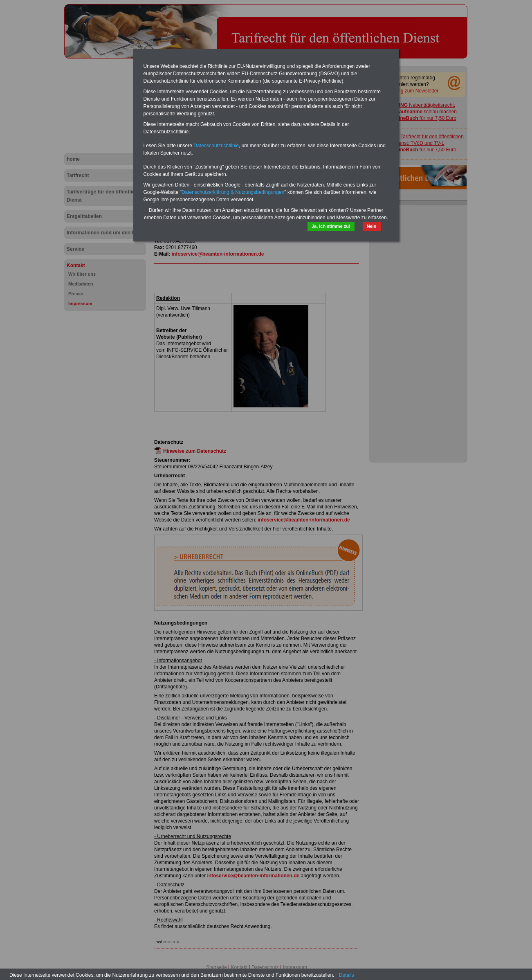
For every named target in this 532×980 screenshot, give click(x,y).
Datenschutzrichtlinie (216, 146)
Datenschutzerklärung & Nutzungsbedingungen (233, 192)
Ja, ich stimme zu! (331, 226)
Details (347, 975)
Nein (372, 226)
